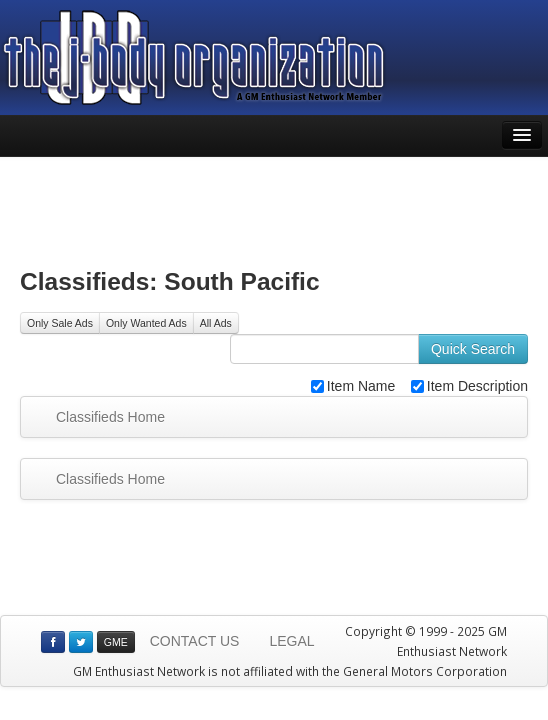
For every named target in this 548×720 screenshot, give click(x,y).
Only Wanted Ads (146, 323)
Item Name (353, 386)
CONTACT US (195, 641)
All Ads (216, 323)
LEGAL (291, 641)
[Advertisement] (274, 207)
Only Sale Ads (60, 323)
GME (116, 642)
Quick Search (473, 349)
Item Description (469, 386)
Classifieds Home (110, 417)
